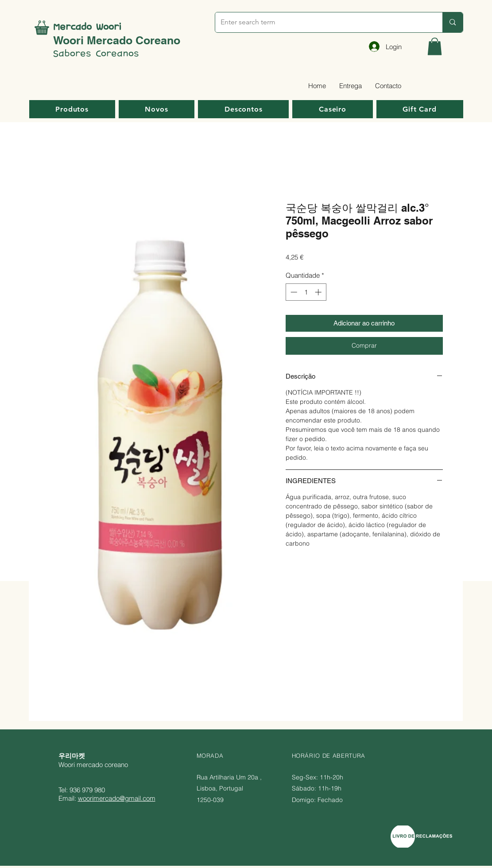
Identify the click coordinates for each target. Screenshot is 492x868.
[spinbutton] (306, 292)
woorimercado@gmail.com (117, 798)
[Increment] (319, 292)
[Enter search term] (322, 22)
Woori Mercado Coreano (117, 40)
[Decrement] (293, 292)
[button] (435, 46)
